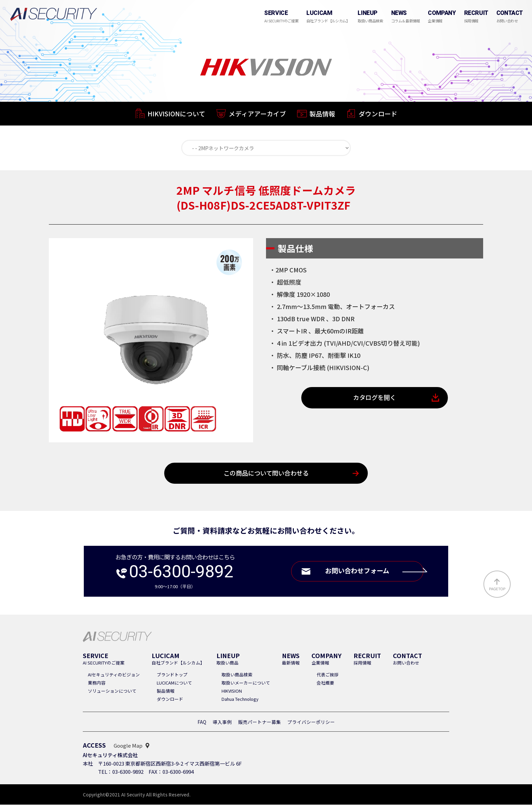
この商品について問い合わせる (266, 475)
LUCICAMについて (174, 685)
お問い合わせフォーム (372, 573)
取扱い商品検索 (237, 677)
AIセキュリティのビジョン (114, 677)
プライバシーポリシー (311, 724)
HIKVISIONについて (176, 114)
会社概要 (325, 685)
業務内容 (97, 685)
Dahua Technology (240, 701)
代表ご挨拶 (328, 677)
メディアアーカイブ (257, 115)
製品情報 (322, 116)
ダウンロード (378, 117)
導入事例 (222, 724)
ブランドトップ (172, 677)
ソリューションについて (112, 693)
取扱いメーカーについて (246, 685)
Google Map (128, 748)
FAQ (202, 724)
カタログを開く (375, 399)
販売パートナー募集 (260, 724)
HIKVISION (232, 693)
